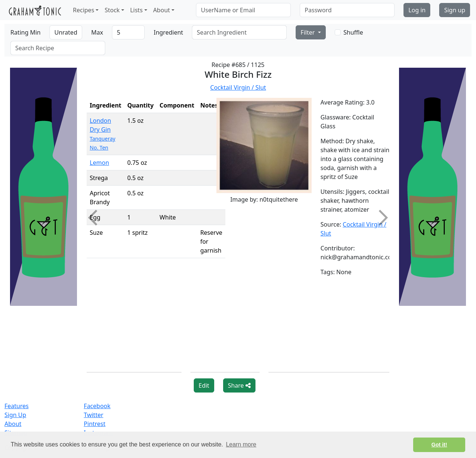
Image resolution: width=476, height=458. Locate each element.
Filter (308, 32)
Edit (204, 385)
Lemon (99, 163)
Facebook (97, 406)
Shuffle (353, 32)
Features (17, 406)
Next (380, 218)
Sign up (455, 10)
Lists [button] (136, 10)
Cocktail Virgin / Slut (238, 87)
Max (97, 32)
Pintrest (94, 424)
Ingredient (168, 32)
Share (239, 385)
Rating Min (25, 32)
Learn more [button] (241, 444)
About (13, 424)
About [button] (162, 10)
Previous (96, 218)
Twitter (93, 415)
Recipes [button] (83, 10)
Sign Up (15, 415)
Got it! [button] (439, 445)
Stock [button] (112, 10)
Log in (417, 10)
